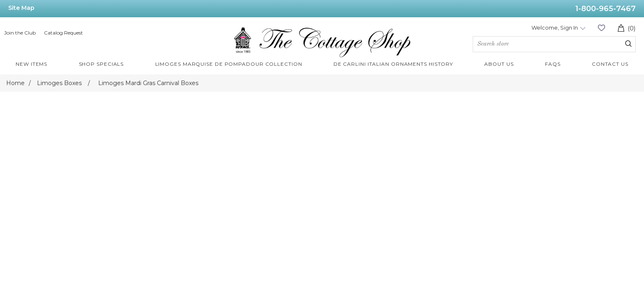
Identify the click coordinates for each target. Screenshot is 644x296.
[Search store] (554, 44)
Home (15, 83)
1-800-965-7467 (606, 9)
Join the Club (20, 33)
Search (628, 44)
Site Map (21, 8)
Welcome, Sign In (555, 28)
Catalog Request (63, 33)
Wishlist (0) (601, 28)
